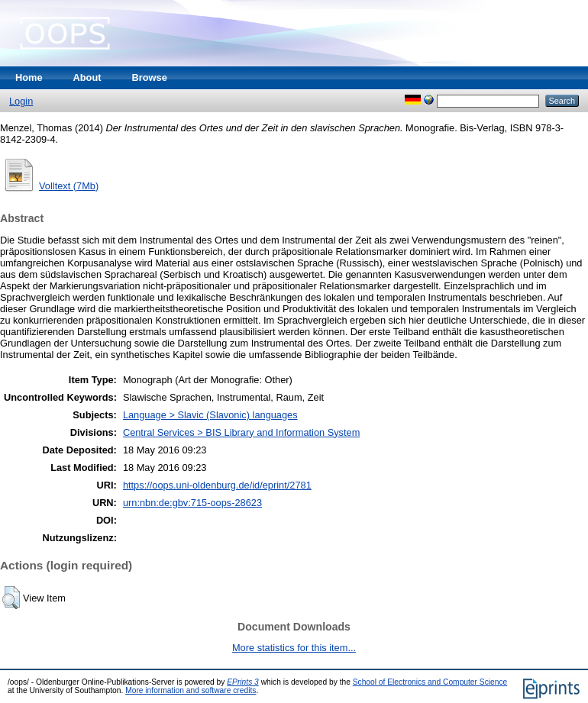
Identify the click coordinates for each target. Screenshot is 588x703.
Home (29, 77)
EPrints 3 (243, 682)
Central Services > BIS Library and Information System (241, 432)
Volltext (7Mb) (69, 186)
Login (21, 101)
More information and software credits (191, 690)
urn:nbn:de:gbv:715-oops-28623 (192, 503)
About (87, 77)
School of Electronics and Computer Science (430, 682)
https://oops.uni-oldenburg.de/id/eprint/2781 (217, 485)
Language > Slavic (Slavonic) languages (210, 415)
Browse (150, 77)
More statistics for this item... (294, 648)
